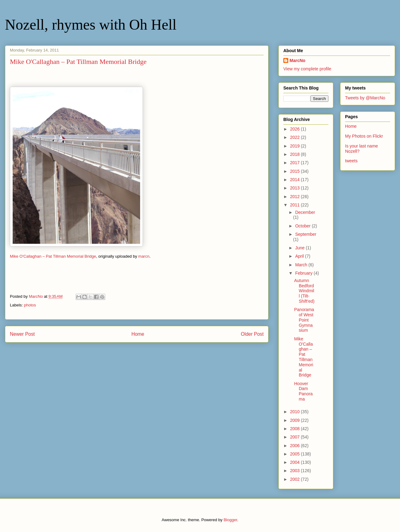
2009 (296, 420)
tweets (351, 161)
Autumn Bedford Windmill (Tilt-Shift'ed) (304, 291)
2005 (296, 454)
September (306, 234)
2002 (296, 479)
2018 (296, 154)
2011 (296, 205)
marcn (144, 256)
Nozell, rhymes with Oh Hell (91, 25)
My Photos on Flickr (364, 136)
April (300, 256)
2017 (296, 163)
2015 (296, 171)
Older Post (252, 334)
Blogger (230, 520)
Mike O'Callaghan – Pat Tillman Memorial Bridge (53, 256)
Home (138, 334)
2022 (296, 137)
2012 (296, 197)
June (300, 248)
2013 (296, 188)
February (304, 273)
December (305, 212)
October (303, 226)
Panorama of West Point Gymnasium (304, 320)
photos (30, 305)
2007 (296, 437)
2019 (296, 146)
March (302, 265)
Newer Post (22, 334)
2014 (296, 180)
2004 (296, 462)
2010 (296, 412)
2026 (296, 129)
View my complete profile (307, 69)
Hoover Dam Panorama (303, 391)
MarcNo (297, 60)
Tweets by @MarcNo (365, 98)
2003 (296, 471)
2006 (296, 446)
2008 (296, 429)
